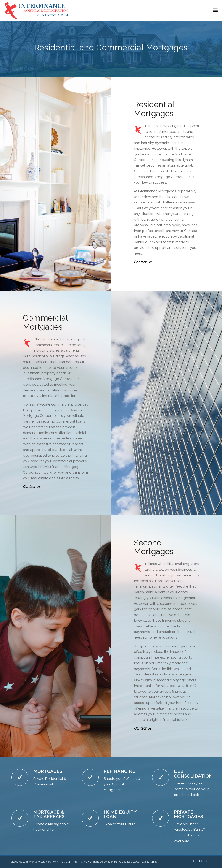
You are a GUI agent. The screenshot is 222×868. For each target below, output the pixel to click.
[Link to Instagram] (200, 861)
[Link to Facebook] (193, 861)
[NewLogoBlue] (37, 10)
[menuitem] (215, 10)
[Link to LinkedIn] (207, 861)
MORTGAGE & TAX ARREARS (49, 814)
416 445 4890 (149, 862)
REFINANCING (120, 771)
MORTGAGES (48, 771)
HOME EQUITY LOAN (120, 814)
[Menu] (215, 10)
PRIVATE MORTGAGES (189, 814)
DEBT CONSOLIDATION (193, 774)
